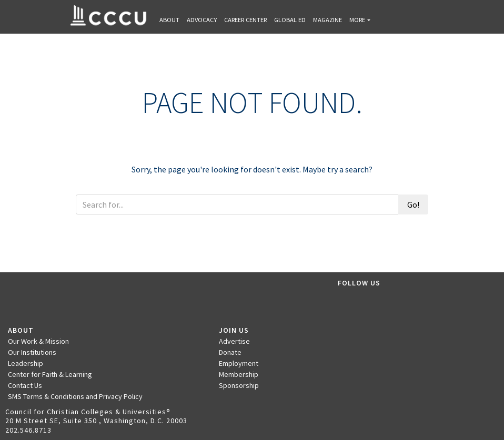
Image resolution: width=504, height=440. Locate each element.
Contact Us (25, 385)
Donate (230, 352)
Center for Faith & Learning (50, 374)
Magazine (327, 20)
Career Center (245, 20)
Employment (239, 363)
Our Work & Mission (38, 341)
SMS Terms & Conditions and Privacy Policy (75, 396)
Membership (239, 374)
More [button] (357, 20)
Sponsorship (239, 385)
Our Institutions (32, 352)
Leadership (26, 363)
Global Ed (290, 20)
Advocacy (202, 20)
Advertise (234, 341)
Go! (413, 204)
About (169, 20)
